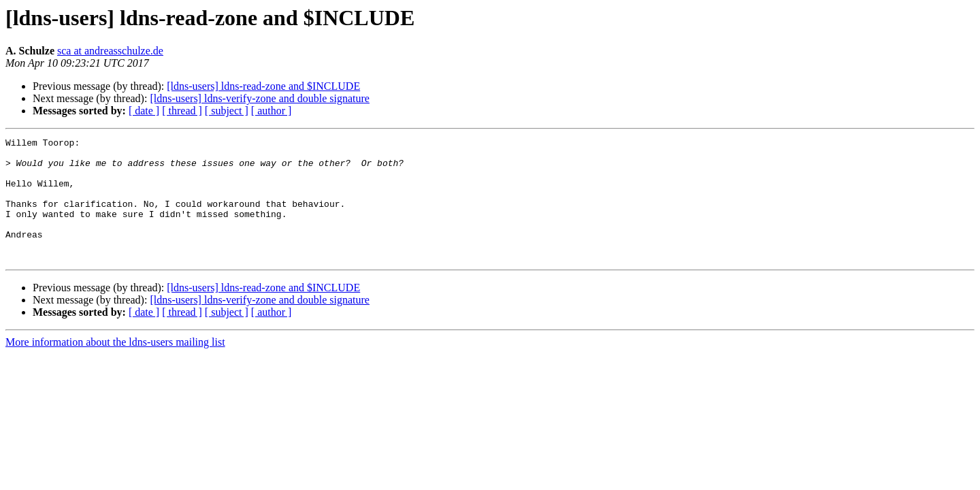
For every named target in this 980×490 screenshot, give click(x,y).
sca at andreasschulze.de (110, 51)
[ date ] (144, 111)
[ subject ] (227, 111)
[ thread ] (182, 111)
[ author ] (272, 111)
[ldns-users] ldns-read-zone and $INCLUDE (263, 86)
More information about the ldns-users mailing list (115, 366)
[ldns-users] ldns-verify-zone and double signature (260, 98)
